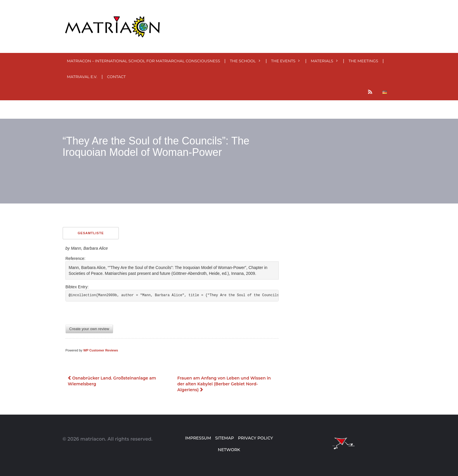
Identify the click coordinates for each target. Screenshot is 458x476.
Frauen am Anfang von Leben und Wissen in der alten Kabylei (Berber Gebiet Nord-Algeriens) (224, 384)
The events (283, 61)
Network (229, 450)
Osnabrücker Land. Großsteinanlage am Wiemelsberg (112, 381)
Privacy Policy (256, 438)
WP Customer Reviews (101, 350)
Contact (117, 77)
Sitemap (224, 438)
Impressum (198, 438)
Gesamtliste (91, 233)
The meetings (363, 61)
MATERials (322, 61)
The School (243, 61)
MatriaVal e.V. (82, 77)
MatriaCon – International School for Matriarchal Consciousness (143, 61)
